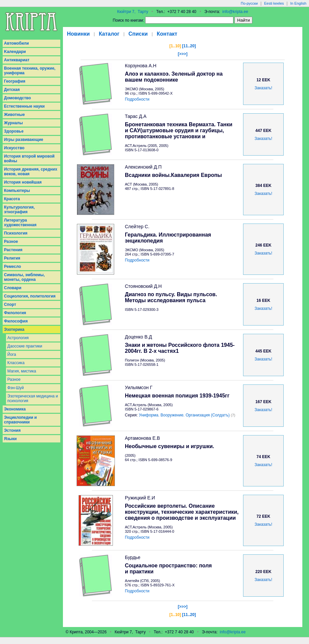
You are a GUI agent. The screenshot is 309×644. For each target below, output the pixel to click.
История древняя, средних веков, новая (31, 172)
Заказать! (264, 88)
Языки (10, 439)
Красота (12, 199)
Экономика (15, 409)
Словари (13, 288)
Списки (138, 34)
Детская (12, 90)
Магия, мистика (22, 371)
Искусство (14, 148)
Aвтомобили (16, 43)
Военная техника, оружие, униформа (30, 71)
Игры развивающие (24, 140)
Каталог (109, 34)
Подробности (137, 99)
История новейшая (23, 182)
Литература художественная (20, 223)
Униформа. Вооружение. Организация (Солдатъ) (184, 415)
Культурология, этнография (19, 210)
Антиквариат (17, 60)
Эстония (12, 430)
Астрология (18, 338)
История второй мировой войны (29, 159)
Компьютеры (17, 191)
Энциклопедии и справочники (20, 420)
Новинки (78, 34)
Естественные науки (24, 106)
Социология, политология (30, 296)
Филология (15, 313)
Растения (13, 250)
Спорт (10, 305)
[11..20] (189, 46)
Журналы (13, 123)
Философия (16, 321)
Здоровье (14, 131)
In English (298, 3)
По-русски (249, 3)
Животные (14, 115)
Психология (16, 233)
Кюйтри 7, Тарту (133, 12)
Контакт (167, 34)
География (15, 81)
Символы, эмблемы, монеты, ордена (24, 277)
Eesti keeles (274, 3)
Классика (16, 363)
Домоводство (17, 98)
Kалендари (15, 52)
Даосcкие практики (25, 346)
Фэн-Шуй (16, 388)
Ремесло (12, 267)
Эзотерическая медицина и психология (33, 398)
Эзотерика (14, 329)
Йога (12, 354)
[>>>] (183, 54)
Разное (11, 242)
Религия (12, 258)
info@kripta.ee (235, 12)
